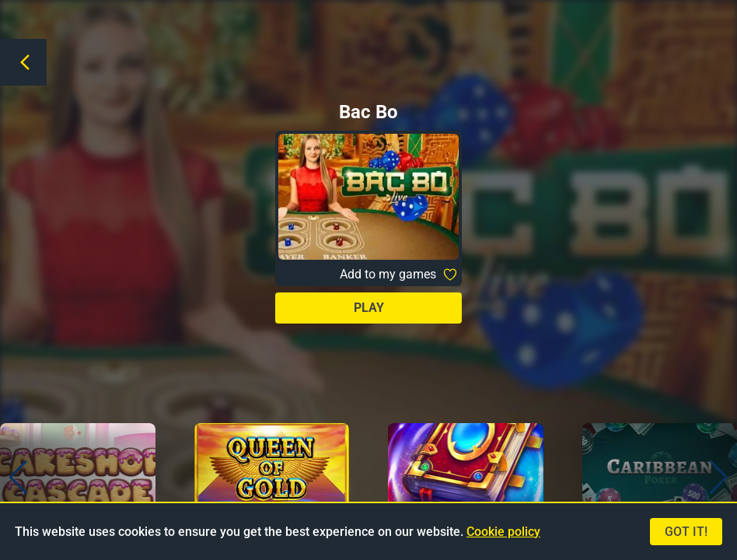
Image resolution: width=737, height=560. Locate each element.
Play (369, 308)
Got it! (686, 532)
